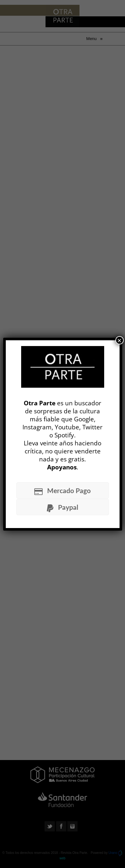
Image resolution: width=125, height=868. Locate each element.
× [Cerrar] (119, 340)
